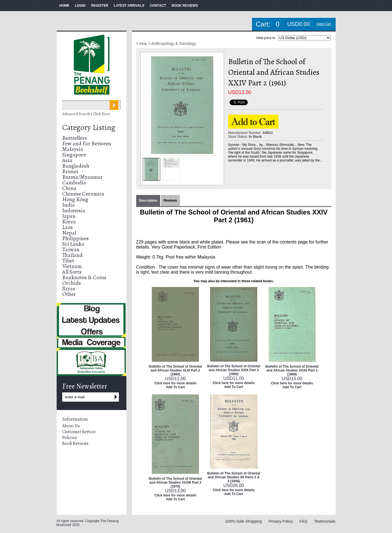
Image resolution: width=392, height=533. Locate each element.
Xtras (69, 289)
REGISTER (100, 6)
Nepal (69, 233)
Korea (69, 222)
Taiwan (71, 249)
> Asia (142, 44)
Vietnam (72, 266)
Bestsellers (74, 138)
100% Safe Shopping (244, 521)
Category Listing (89, 127)
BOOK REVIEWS (185, 6)
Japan (69, 216)
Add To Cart (175, 387)
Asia (67, 160)
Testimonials (325, 521)
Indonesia (74, 210)
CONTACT (158, 6)
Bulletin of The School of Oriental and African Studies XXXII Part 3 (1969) (292, 370)
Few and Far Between (87, 143)
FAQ (304, 521)
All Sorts (72, 272)
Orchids (72, 283)
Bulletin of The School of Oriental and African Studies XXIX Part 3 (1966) (234, 370)
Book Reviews (75, 443)
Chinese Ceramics (83, 194)
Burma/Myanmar (82, 177)
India (68, 205)
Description (148, 201)
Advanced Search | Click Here (86, 114)
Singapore (74, 155)
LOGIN (80, 6)
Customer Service (79, 432)
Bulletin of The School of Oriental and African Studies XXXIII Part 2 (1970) (175, 483)
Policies (70, 438)
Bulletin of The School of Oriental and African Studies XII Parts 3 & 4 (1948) (234, 477)
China (69, 188)
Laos (68, 227)
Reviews (170, 201)
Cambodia (74, 183)
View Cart (324, 24)
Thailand (72, 255)
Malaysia (73, 149)
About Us (71, 426)
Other (69, 294)
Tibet (68, 261)
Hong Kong (75, 199)
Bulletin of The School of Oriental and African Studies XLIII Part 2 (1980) (175, 370)
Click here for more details (175, 383)
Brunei (70, 171)
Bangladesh (76, 166)
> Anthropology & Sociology (172, 44)
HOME (64, 6)
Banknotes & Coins (84, 277)
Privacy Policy (281, 521)
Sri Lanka (73, 244)
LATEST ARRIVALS (129, 6)
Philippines (75, 238)
